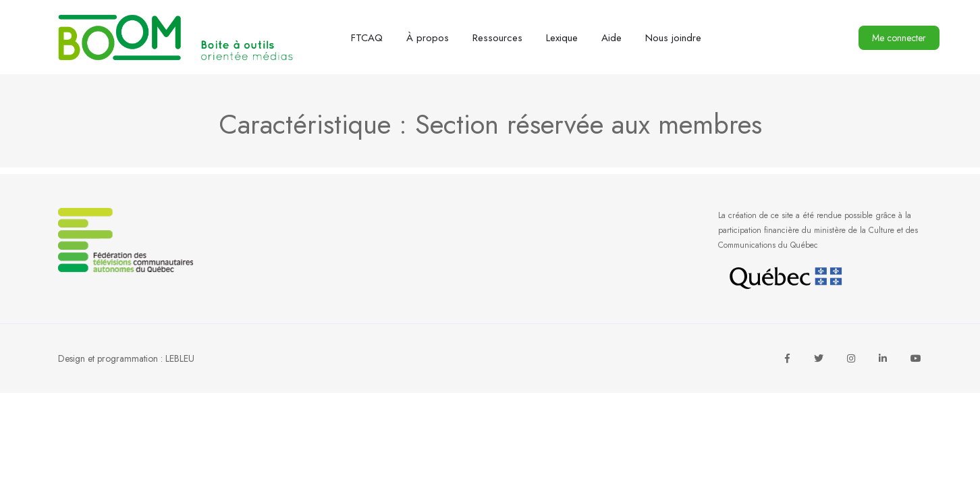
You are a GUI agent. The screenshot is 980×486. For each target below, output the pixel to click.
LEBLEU (180, 358)
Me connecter (899, 38)
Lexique (562, 38)
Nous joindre (673, 38)
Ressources (497, 38)
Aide (611, 38)
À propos (428, 38)
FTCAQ (367, 38)
